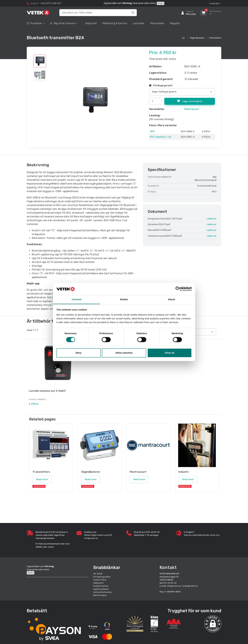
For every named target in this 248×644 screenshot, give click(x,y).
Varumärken (157, 23)
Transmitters (215, 38)
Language (214, 3)
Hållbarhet (98, 582)
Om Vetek (98, 573)
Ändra (161, 3)
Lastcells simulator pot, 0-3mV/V (47, 391)
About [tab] (171, 299)
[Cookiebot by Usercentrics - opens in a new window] (178, 289)
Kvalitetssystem (101, 585)
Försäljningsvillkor (102, 576)
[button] (213, 623)
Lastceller (139, 23)
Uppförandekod (101, 588)
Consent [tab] (77, 299)
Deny (79, 353)
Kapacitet (91, 23)
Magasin (175, 23)
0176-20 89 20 (170, 582)
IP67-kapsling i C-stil (161, 137)
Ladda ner (212, 219)
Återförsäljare (100, 594)
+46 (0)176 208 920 (51, 3)
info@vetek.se (91, 537)
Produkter (35, 23)
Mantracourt (192, 109)
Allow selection (124, 353)
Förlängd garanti (161, 86)
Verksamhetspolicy (102, 591)
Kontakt (168, 567)
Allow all (169, 353)
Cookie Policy (100, 579)
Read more (42, 479)
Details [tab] (124, 299)
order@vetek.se (190, 585)
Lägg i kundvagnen (190, 101)
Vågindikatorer (197, 38)
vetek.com (215, 534)
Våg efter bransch (63, 23)
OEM (152, 132)
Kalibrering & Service (115, 23)
